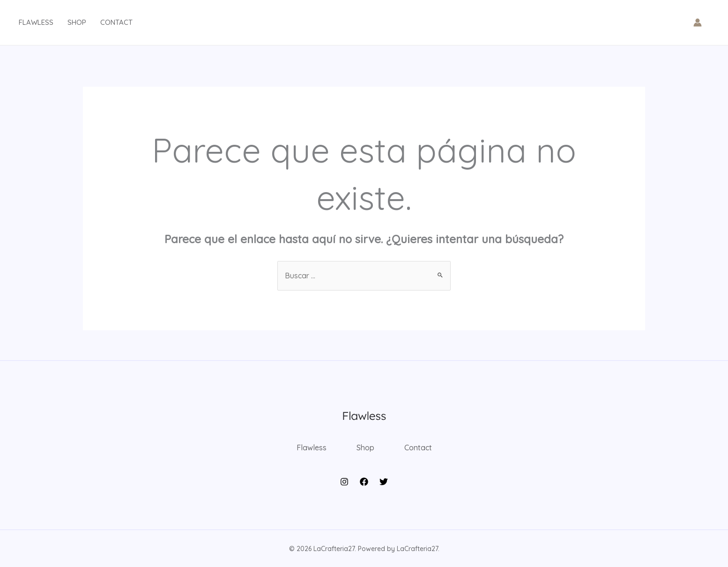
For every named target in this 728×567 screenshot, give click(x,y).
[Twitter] (384, 482)
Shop (77, 22)
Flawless (36, 22)
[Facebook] (364, 482)
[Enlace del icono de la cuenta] (698, 22)
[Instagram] (344, 482)
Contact (116, 22)
